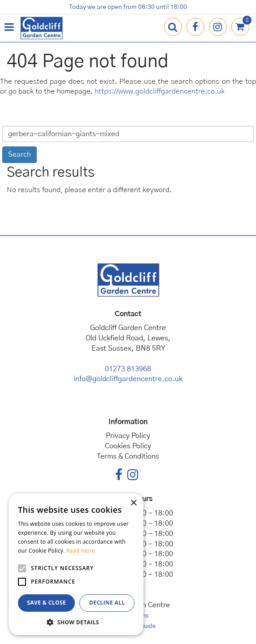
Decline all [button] (107, 603)
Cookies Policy (128, 446)
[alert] (76, 564)
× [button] (133, 503)
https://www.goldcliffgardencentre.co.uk (160, 91)
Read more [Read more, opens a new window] (81, 551)
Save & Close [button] (46, 603)
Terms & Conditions (128, 456)
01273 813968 (128, 369)
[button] (76, 622)
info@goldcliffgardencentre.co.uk (128, 379)
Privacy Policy (128, 436)
